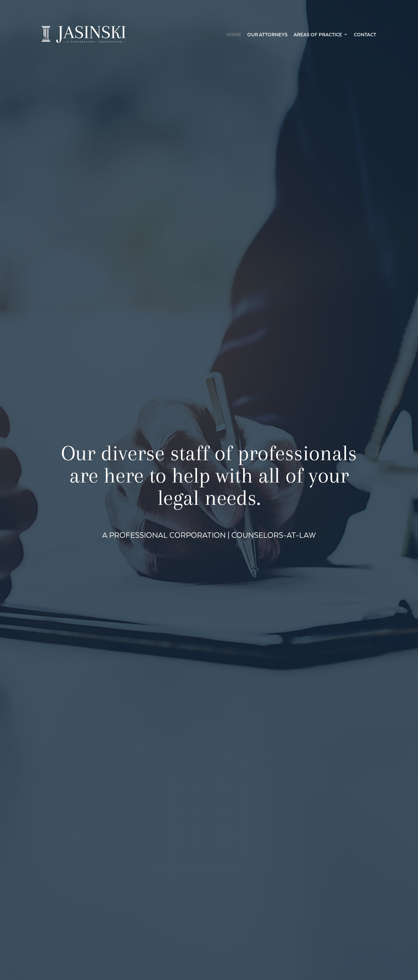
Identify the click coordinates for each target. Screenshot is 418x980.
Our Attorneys (267, 34)
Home (234, 34)
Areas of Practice (318, 34)
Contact (365, 34)
